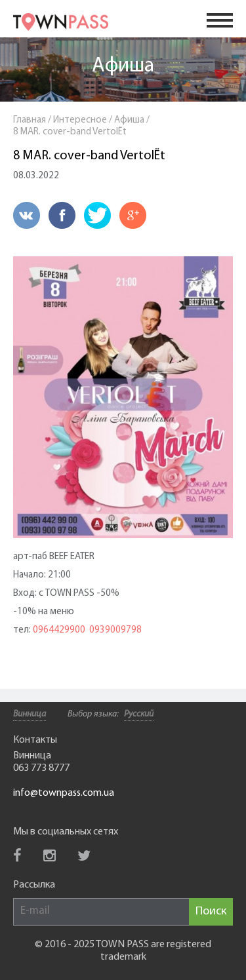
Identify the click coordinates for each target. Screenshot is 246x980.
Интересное (80, 120)
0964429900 (59, 630)
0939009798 (115, 630)
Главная (30, 120)
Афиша (123, 66)
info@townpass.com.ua (64, 793)
